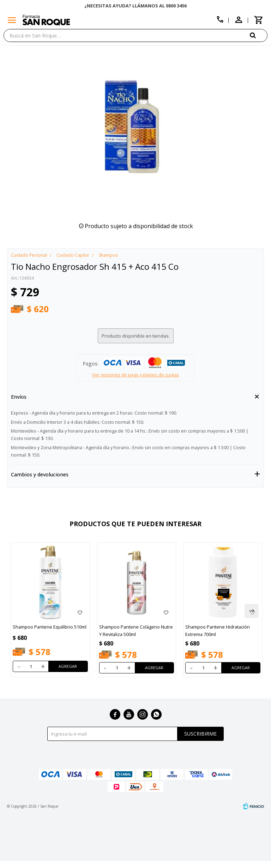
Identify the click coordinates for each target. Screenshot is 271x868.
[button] (252, 611)
